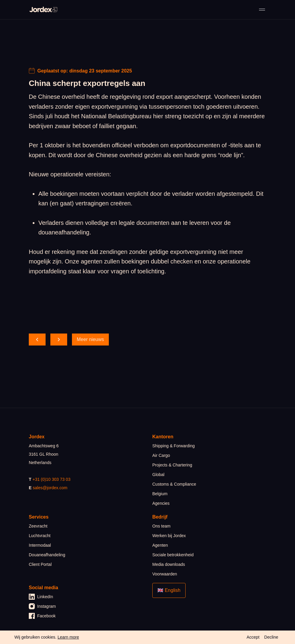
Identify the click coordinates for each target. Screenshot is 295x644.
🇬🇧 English (169, 590)
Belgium (160, 494)
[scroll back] (37, 340)
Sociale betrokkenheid (173, 555)
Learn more (68, 637)
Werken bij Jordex (169, 536)
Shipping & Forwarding (174, 446)
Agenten (160, 545)
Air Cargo (161, 455)
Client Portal (40, 564)
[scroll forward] (59, 340)
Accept (253, 637)
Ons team (161, 526)
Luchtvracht (40, 536)
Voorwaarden (165, 574)
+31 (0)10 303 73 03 (51, 479)
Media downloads (169, 564)
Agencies (161, 503)
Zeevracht (38, 526)
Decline (271, 637)
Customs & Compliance (174, 484)
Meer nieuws (90, 339)
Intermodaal (40, 545)
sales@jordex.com (50, 488)
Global (158, 475)
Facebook (42, 616)
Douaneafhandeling (47, 555)
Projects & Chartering (172, 465)
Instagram (42, 606)
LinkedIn (41, 597)
